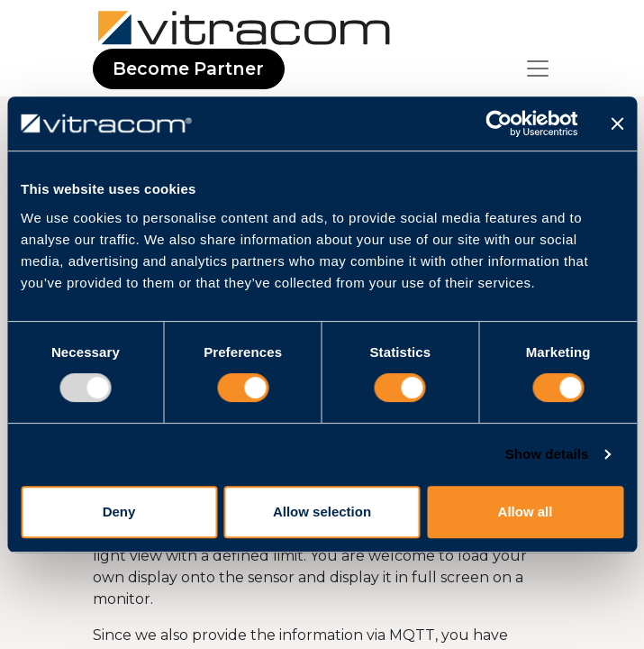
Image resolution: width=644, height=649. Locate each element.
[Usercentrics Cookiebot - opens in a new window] (499, 123)
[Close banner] (617, 123)
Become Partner (188, 69)
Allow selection (322, 512)
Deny (119, 512)
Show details (547, 454)
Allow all (526, 512)
